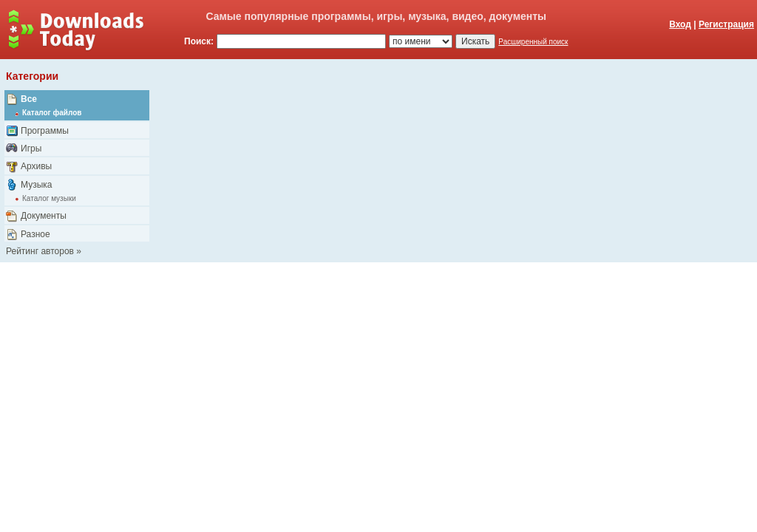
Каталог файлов (52, 113)
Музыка (36, 185)
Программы (45, 131)
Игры (31, 149)
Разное (35, 234)
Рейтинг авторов (40, 251)
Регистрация (726, 24)
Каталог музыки (49, 198)
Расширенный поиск (533, 42)
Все (29, 99)
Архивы (36, 166)
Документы (44, 216)
